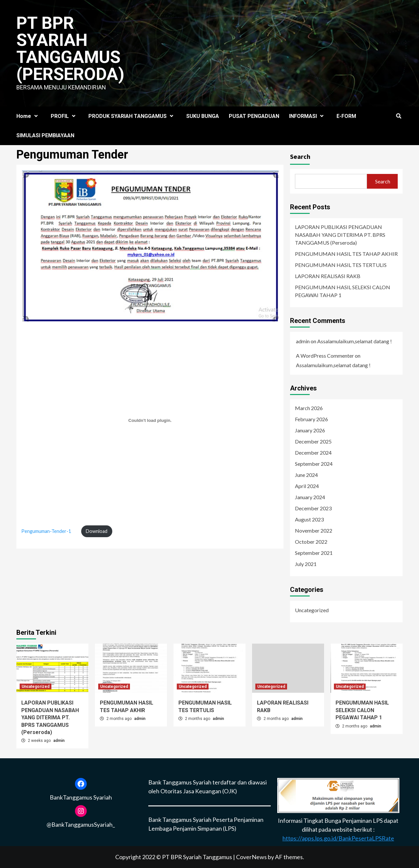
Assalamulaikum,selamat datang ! (355, 341)
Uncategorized (312, 610)
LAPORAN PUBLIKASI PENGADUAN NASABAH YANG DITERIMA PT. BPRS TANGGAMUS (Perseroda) (340, 235)
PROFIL (65, 116)
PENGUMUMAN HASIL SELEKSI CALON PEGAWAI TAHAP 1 (343, 291)
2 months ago (119, 719)
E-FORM (346, 116)
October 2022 (311, 542)
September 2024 (314, 464)
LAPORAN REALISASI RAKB (328, 276)
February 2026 (311, 419)
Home (29, 116)
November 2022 (314, 530)
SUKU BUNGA (203, 116)
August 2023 (309, 519)
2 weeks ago (40, 741)
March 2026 (309, 408)
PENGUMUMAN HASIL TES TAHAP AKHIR (346, 254)
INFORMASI (308, 116)
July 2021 (306, 564)
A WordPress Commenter (325, 356)
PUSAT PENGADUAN (254, 116)
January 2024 (310, 497)
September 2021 (314, 553)
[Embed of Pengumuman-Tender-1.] (150, 421)
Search (300, 156)
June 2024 (306, 475)
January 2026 (310, 430)
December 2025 (313, 441)
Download (97, 531)
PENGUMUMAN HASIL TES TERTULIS (341, 265)
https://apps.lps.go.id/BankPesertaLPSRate (338, 838)
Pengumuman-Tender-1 (46, 531)
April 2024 (307, 486)
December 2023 (313, 508)
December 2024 (313, 453)
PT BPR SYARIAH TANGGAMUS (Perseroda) (70, 49)
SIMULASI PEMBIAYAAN (45, 135)
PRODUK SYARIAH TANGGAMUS (132, 116)
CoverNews (251, 857)
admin (303, 341)
